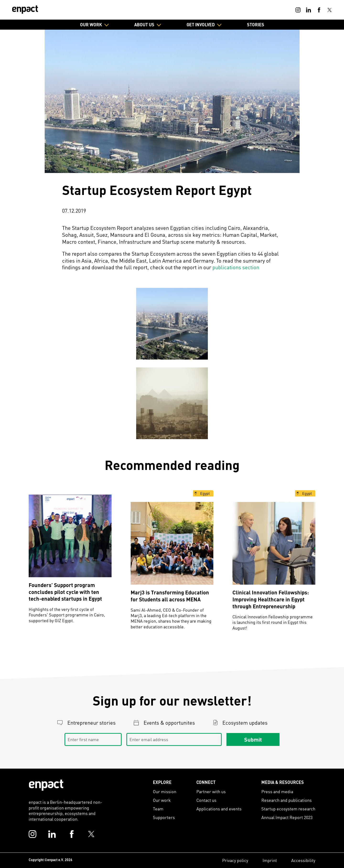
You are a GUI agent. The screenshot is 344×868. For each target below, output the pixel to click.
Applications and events (219, 809)
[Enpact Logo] (46, 785)
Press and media (277, 791)
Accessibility (303, 860)
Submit (253, 739)
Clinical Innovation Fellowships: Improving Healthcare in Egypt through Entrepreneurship (271, 599)
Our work (162, 800)
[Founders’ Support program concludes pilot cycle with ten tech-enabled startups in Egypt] (70, 536)
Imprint (270, 860)
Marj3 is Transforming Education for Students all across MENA (170, 596)
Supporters (164, 817)
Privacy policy (235, 860)
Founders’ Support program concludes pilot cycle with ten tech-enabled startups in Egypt (65, 592)
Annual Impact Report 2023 (287, 817)
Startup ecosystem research (288, 809)
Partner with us (211, 791)
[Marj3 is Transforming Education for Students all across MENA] (172, 543)
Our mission (165, 791)
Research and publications (287, 800)
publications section (236, 267)
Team (158, 809)
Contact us (206, 800)
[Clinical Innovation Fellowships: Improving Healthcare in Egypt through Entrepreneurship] (274, 543)
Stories (256, 24)
